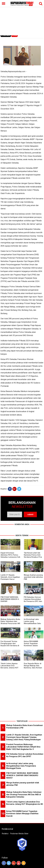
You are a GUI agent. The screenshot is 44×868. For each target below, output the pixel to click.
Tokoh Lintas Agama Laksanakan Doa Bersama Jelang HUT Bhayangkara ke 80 (9, 667)
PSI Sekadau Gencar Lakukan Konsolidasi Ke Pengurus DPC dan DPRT (33, 600)
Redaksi (5, 834)
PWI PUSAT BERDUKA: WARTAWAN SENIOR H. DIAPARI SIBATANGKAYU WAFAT (22, 775)
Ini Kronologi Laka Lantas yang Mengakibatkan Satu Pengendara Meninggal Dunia (34, 623)
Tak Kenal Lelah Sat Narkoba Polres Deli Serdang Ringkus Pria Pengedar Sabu (33, 556)
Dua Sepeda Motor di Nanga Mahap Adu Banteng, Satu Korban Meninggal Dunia (33, 667)
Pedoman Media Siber (19, 834)
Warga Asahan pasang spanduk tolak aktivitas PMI (33, 577)
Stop (14, 35)
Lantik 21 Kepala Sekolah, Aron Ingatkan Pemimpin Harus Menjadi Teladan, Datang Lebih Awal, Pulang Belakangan (24, 737)
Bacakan (6, 35)
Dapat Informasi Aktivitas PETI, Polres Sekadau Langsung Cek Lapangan (10, 556)
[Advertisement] (22, 18)
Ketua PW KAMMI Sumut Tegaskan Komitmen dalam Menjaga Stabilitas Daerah (32, 646)
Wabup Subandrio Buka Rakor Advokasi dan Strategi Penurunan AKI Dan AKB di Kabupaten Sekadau (10, 623)
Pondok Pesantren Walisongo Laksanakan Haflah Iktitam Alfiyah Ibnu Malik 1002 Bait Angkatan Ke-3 (23, 747)
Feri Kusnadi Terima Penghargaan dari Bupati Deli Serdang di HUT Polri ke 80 (10, 645)
